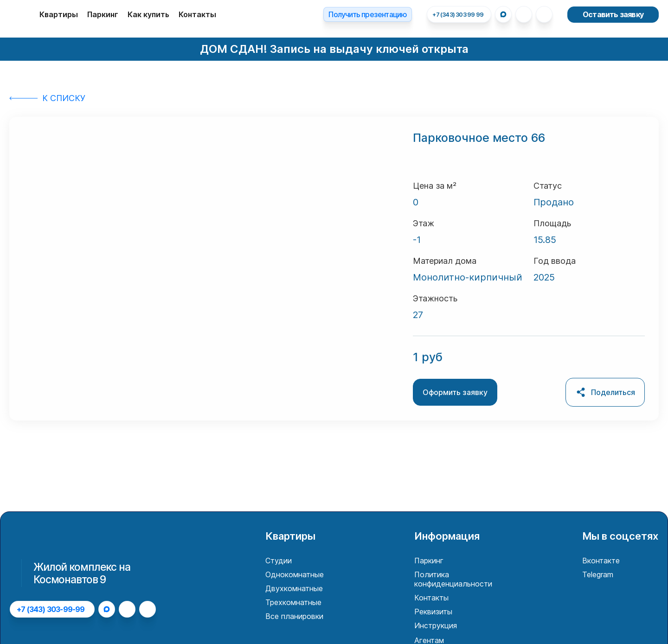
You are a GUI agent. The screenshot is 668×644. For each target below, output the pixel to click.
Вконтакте (601, 561)
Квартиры (59, 14)
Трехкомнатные (293, 602)
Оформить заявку (455, 392)
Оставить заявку (613, 14)
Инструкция (436, 625)
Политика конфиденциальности (453, 579)
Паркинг (103, 14)
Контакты (197, 14)
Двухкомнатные (294, 588)
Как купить (148, 14)
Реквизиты (433, 612)
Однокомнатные (295, 574)
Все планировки (294, 616)
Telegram (598, 574)
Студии (279, 561)
